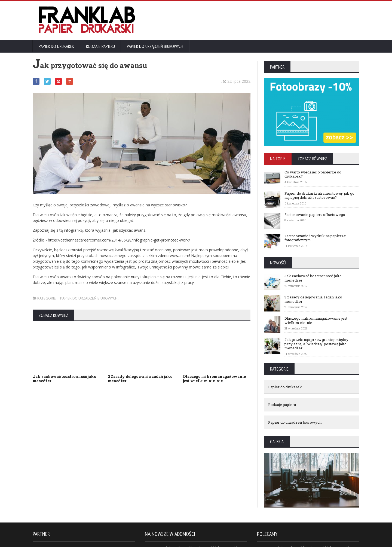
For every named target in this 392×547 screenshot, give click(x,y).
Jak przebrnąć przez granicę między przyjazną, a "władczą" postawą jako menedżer (316, 344)
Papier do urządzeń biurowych (155, 46)
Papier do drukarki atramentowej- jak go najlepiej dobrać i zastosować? (319, 195)
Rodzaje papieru (100, 46)
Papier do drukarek (56, 46)
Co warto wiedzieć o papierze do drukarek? (313, 174)
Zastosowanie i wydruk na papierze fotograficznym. (315, 238)
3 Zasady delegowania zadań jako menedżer (140, 379)
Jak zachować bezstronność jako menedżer (64, 379)
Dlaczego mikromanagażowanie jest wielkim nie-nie (214, 379)
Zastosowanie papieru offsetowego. (315, 215)
